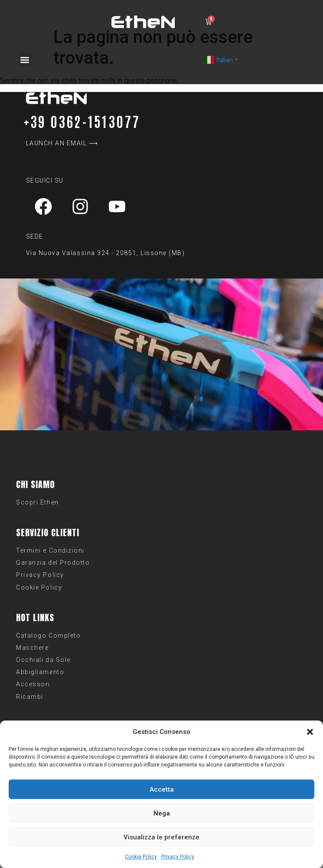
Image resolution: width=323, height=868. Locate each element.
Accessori (33, 684)
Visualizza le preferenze (161, 837)
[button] (310, 732)
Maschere (32, 648)
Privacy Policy (178, 857)
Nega (162, 813)
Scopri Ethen (37, 502)
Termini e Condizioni (50, 550)
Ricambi (30, 697)
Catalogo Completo (48, 635)
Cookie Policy (141, 857)
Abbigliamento (40, 672)
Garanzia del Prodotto (53, 563)
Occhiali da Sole (43, 660)
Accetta (162, 789)
